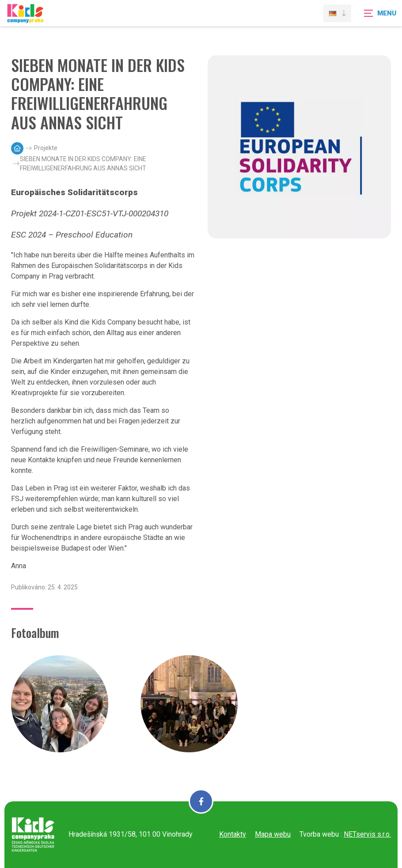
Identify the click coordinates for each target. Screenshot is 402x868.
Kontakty (233, 834)
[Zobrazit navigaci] (380, 13)
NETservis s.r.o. (367, 834)
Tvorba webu (319, 834)
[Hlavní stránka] (17, 148)
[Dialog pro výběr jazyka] (337, 13)
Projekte (46, 148)
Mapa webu (273, 834)
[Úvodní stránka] (25, 19)
